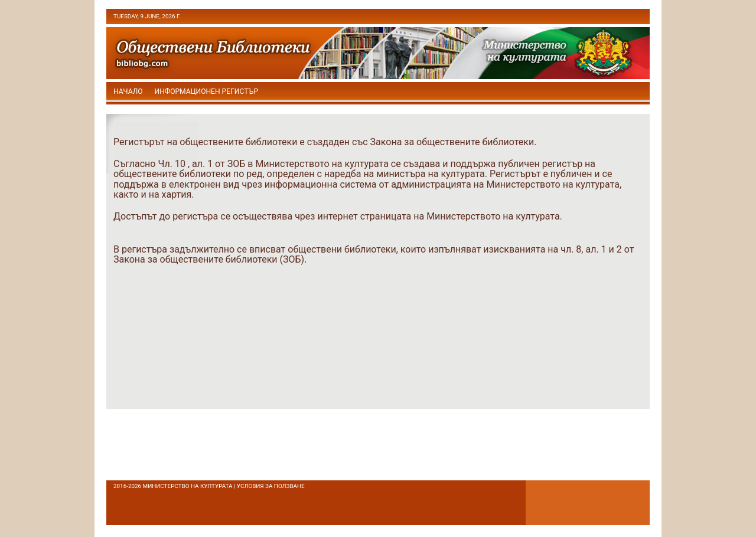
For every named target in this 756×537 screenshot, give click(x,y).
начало (128, 91)
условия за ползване (271, 486)
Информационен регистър (207, 91)
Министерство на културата (188, 486)
